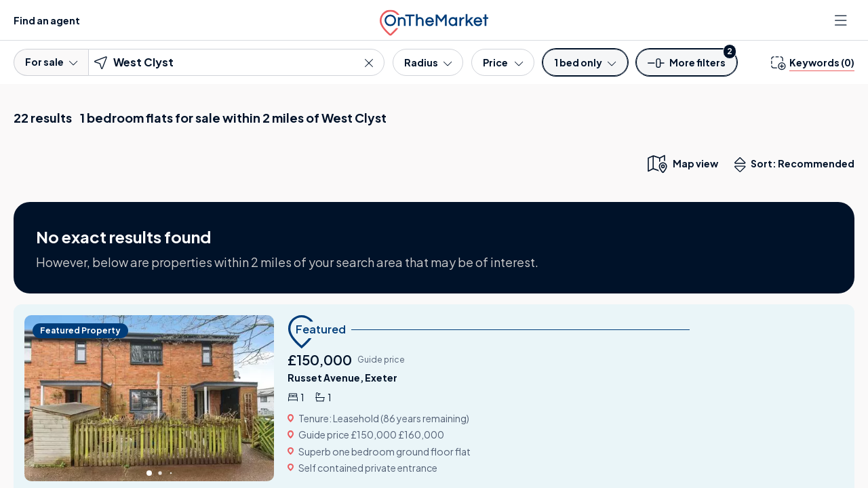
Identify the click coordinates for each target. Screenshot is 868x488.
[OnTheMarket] (434, 20)
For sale (51, 62)
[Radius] (428, 62)
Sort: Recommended (797, 165)
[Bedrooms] (585, 62)
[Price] (503, 62)
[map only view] (682, 163)
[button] (687, 67)
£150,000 (320, 360)
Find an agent (47, 20)
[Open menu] (842, 20)
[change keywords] (813, 62)
